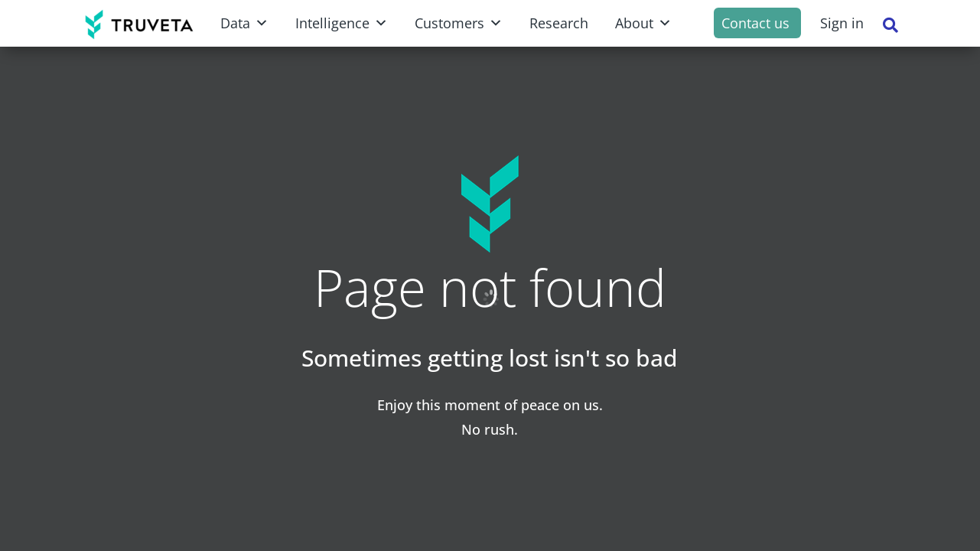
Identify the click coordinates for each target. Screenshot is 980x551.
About (643, 23)
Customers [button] (459, 23)
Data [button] (244, 23)
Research (559, 23)
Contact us (755, 23)
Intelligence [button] (342, 23)
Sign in (842, 23)
